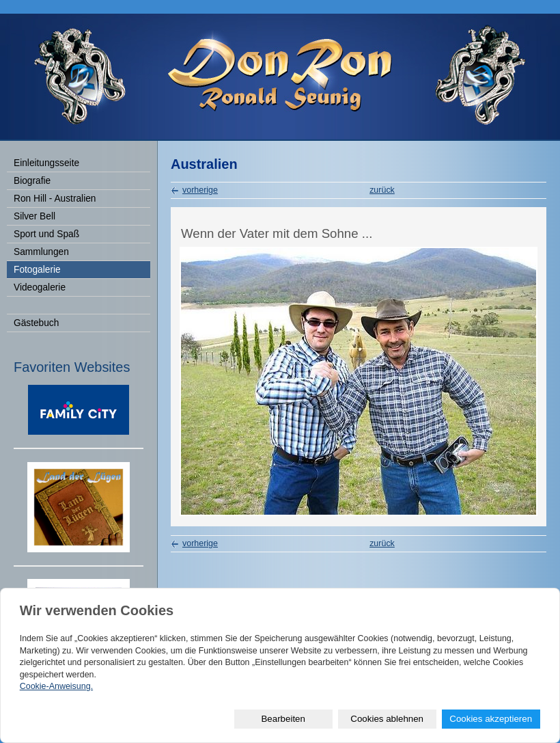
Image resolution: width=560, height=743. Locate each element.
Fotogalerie (37, 270)
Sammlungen (41, 252)
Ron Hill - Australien (55, 199)
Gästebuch (36, 323)
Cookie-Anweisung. (56, 686)
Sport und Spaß (46, 234)
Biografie (32, 181)
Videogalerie (40, 287)
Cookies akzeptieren (491, 719)
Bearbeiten (283, 719)
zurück (382, 190)
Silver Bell (34, 216)
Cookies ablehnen (387, 719)
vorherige (200, 190)
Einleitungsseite (46, 163)
